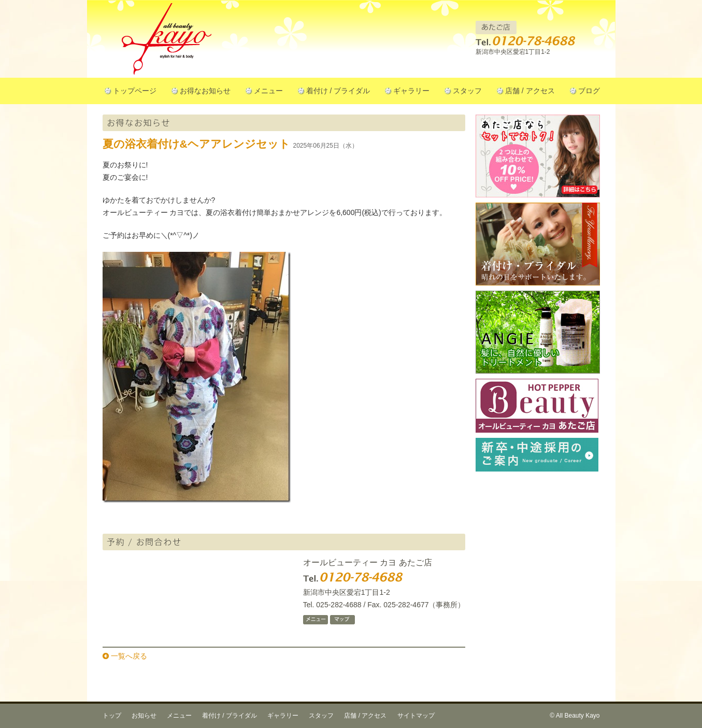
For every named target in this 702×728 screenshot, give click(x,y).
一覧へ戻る (129, 656)
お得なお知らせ (205, 91)
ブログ (589, 91)
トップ (112, 716)
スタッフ (467, 91)
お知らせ (144, 716)
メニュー (268, 91)
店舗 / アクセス (530, 91)
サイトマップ (416, 716)
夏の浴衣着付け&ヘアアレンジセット (196, 144)
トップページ (135, 91)
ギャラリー (411, 91)
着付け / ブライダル (338, 91)
